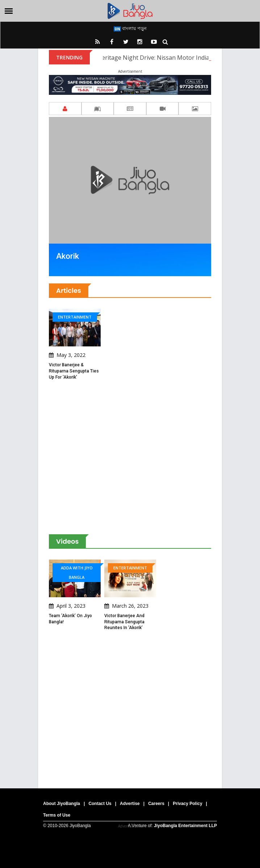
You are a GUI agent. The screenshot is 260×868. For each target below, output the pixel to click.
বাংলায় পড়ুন (130, 28)
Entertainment (75, 317)
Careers (156, 804)
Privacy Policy (187, 804)
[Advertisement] (130, 457)
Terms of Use (57, 815)
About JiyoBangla (62, 804)
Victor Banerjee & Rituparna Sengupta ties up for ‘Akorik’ (74, 371)
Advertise (130, 804)
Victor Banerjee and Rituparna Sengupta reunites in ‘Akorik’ (124, 622)
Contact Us (100, 804)
